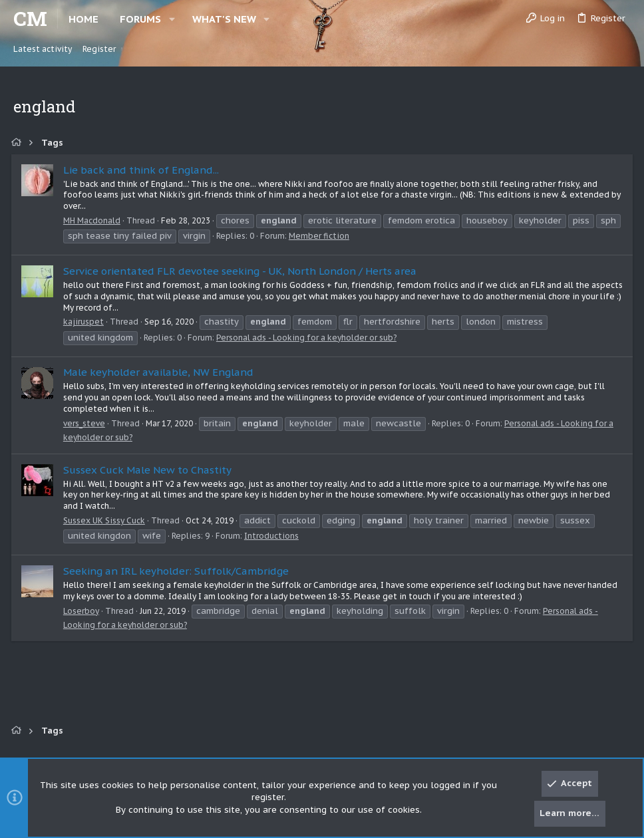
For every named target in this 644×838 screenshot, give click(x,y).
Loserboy (83, 611)
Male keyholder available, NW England (160, 372)
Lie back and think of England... (143, 170)
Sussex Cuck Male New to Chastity (149, 470)
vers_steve (86, 423)
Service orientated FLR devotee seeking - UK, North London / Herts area (242, 271)
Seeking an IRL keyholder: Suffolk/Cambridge (178, 571)
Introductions (273, 536)
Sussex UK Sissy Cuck (106, 520)
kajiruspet (85, 322)
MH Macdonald (94, 220)
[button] (172, 19)
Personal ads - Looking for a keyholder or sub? (308, 338)
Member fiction (348, 236)
